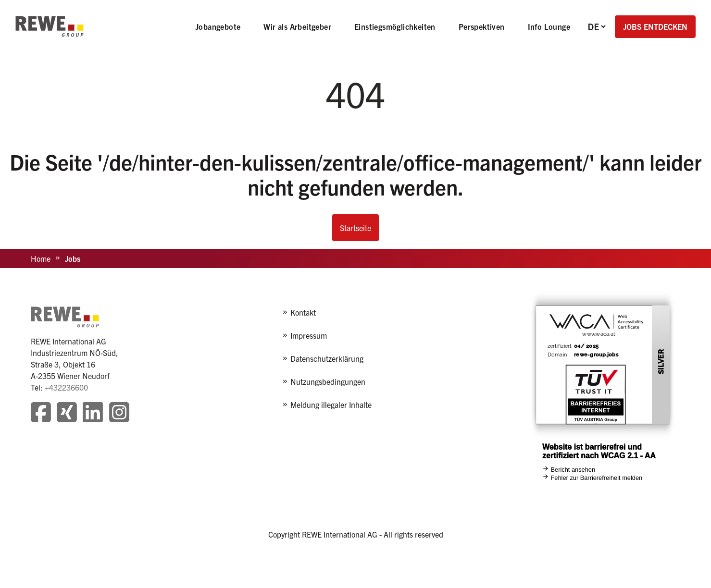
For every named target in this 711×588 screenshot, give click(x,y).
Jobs (73, 258)
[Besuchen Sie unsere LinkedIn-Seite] (93, 413)
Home (41, 258)
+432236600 (66, 387)
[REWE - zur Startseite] (50, 26)
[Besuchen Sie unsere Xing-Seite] (67, 413)
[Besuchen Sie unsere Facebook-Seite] (41, 413)
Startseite (355, 228)
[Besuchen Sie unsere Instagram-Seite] (119, 413)
